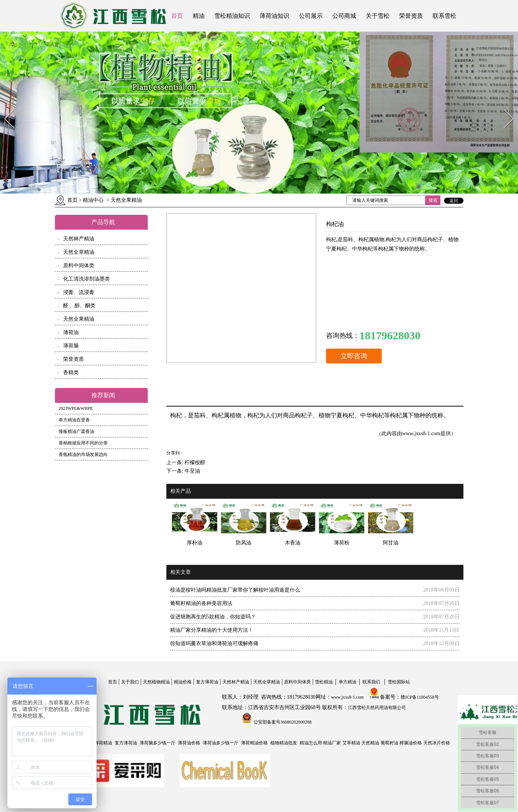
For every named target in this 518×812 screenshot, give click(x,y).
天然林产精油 (79, 239)
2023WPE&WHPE (76, 408)
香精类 (71, 373)
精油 (199, 16)
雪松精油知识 (232, 16)
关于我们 (130, 682)
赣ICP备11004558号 (420, 697)
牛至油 (192, 471)
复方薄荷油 (207, 682)
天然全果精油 (79, 319)
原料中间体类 (79, 266)
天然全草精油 (79, 252)
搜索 (433, 200)
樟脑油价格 (411, 743)
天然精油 (370, 743)
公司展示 (311, 16)
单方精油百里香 (74, 420)
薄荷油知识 (274, 16)
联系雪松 (444, 16)
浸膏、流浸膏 (79, 292)
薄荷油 (71, 332)
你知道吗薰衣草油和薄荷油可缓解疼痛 (214, 643)
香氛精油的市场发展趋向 (83, 454)
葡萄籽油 (390, 743)
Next (504, 107)
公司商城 (344, 16)
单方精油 (348, 682)
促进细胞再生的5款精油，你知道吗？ (213, 617)
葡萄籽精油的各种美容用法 (201, 603)
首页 (177, 16)
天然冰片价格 (437, 743)
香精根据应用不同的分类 (83, 443)
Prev (5, 107)
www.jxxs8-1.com (421, 434)
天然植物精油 (156, 682)
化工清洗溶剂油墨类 (87, 279)
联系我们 (371, 682)
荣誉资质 (411, 16)
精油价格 (183, 682)
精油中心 (93, 200)
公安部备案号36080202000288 (282, 722)
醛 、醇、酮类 (79, 306)
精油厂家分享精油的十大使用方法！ (212, 630)
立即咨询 (354, 356)
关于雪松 (378, 16)
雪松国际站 (399, 682)
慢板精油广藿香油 (76, 431)
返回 (454, 201)
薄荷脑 (71, 346)
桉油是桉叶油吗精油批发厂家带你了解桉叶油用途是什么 (235, 590)
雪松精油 (324, 682)
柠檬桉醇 (195, 462)
